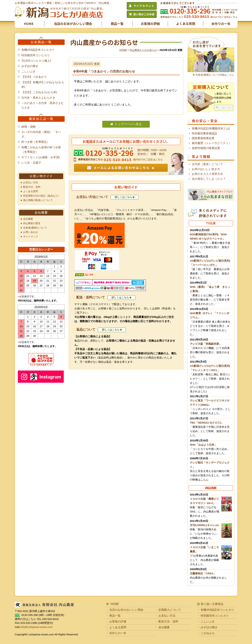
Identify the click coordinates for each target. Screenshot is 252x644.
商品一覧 (117, 24)
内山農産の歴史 (32, 223)
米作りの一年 (221, 24)
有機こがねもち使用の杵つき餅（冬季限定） (41, 150)
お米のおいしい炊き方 (206, 169)
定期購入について (170, 610)
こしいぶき (28, 72)
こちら (204, 480)
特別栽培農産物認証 (204, 133)
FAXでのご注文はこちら (225, 17)
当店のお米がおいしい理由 (73, 24)
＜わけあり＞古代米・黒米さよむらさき (43, 105)
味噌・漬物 (28, 127)
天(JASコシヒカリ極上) (36, 61)
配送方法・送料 (32, 187)
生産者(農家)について (35, 228)
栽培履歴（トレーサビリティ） (212, 143)
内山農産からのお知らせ (143, 50)
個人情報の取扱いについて (38, 200)
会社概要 (28, 219)
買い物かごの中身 (144, 14)
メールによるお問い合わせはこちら (122, 168)
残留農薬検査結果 (203, 138)
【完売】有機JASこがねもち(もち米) (43, 85)
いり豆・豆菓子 (31, 163)
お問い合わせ (31, 232)
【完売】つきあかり (34, 77)
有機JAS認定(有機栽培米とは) (211, 128)
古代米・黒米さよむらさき (38, 98)
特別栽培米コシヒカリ (35, 55)
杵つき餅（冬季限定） (35, 142)
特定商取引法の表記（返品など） (42, 196)
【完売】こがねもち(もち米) (39, 92)
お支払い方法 (31, 182)
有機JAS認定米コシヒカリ (38, 50)
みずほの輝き (30, 66)
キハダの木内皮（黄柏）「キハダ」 (41, 134)
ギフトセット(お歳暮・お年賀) (41, 157)
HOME (29, 24)
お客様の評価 (150, 24)
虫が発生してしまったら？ (209, 179)
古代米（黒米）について (207, 164)
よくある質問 (186, 24)
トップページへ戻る (128, 124)
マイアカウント (144, 6)
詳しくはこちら (123, 197)
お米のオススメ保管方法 (207, 174)
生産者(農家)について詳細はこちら (215, 75)
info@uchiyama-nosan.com (36, 627)
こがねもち (208, 633)
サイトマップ (31, 237)
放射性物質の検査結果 (206, 148)
